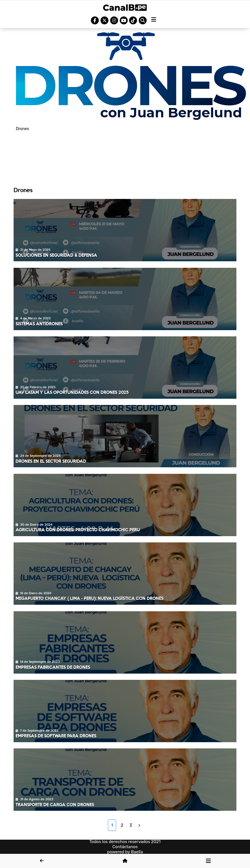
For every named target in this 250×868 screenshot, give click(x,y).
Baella (137, 852)
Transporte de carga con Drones (55, 805)
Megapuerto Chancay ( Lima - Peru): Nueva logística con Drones (89, 598)
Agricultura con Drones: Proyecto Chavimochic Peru (78, 530)
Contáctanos (125, 847)
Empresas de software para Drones (56, 736)
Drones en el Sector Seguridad (51, 461)
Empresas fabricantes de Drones (53, 667)
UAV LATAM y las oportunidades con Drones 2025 (72, 392)
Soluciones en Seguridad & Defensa (56, 255)
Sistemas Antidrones (39, 324)
